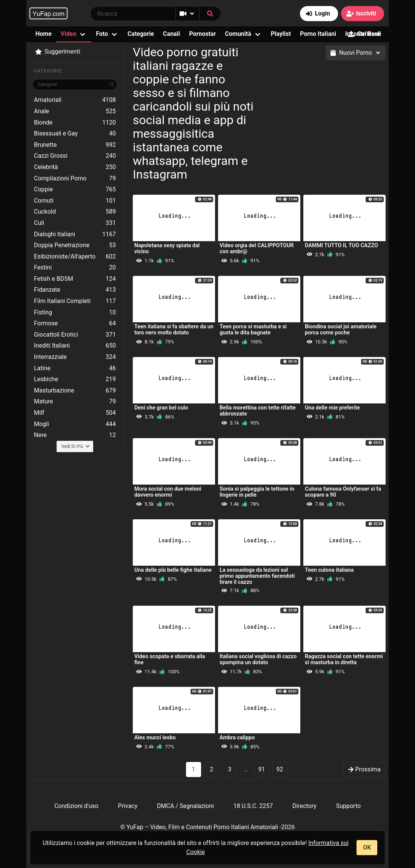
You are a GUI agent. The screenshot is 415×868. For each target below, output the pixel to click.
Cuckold (75, 212)
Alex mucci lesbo (155, 738)
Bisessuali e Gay (75, 134)
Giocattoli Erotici (75, 335)
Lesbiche (75, 379)
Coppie (75, 189)
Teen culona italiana (329, 570)
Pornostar (202, 34)
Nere (75, 435)
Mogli (75, 424)
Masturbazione (75, 391)
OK (367, 847)
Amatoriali (75, 100)
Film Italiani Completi (75, 301)
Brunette (75, 145)
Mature (75, 402)
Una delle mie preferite (332, 408)
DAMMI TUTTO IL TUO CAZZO (341, 245)
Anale (75, 111)
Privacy (128, 806)
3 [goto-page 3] (230, 769)
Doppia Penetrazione (75, 245)
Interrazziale (75, 357)
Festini (75, 268)
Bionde (75, 123)
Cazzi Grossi (75, 156)
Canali (171, 34)
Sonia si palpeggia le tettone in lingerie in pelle (257, 492)
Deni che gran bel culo (161, 408)
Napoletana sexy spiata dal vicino (167, 249)
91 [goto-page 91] (262, 769)
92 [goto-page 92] (280, 769)
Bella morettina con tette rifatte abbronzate (258, 411)
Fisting (75, 312)
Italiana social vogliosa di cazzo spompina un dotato (258, 659)
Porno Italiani (318, 34)
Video (68, 34)
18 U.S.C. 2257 (253, 806)
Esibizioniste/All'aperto (75, 257)
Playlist (281, 34)
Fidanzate (75, 290)
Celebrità (75, 167)
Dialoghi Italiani (75, 234)
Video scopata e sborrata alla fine (170, 659)
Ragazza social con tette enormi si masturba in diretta (344, 659)
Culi (75, 223)
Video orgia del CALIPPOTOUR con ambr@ (257, 249)
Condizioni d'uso (76, 806)
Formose (75, 323)
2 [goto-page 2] (211, 769)
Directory (304, 806)
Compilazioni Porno (75, 179)
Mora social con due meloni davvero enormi (168, 492)
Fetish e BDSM (75, 279)
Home (44, 34)
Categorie (141, 34)
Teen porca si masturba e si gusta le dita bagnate (253, 330)
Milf (75, 413)
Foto (102, 34)
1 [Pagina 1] (193, 769)
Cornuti (75, 201)
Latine (75, 368)
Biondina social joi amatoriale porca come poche (341, 330)
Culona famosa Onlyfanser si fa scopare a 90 (343, 492)
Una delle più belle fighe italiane (173, 570)
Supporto (348, 806)
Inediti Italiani (75, 346)
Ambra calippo (237, 738)
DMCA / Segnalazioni (185, 806)
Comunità (238, 34)
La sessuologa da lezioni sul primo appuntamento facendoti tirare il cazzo (257, 576)
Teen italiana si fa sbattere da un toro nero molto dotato (174, 330)
